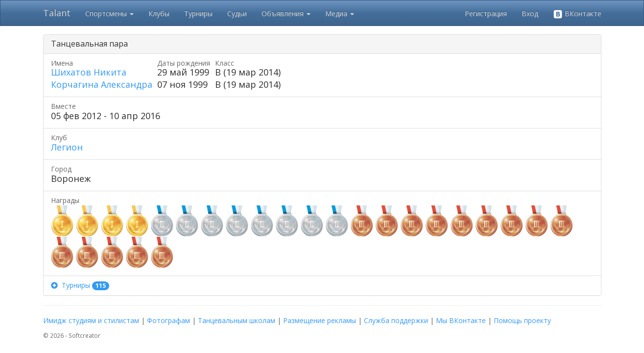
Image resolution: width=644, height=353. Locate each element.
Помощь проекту (522, 320)
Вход (530, 13)
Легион (67, 147)
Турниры (198, 13)
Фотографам (168, 320)
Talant (57, 13)
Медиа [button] (340, 13)
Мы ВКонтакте (461, 320)
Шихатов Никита (89, 72)
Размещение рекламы (320, 320)
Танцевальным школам (237, 320)
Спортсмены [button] (109, 13)
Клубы (159, 13)
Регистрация (486, 13)
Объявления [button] (286, 13)
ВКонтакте (577, 14)
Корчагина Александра (102, 84)
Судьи (237, 13)
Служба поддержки (396, 320)
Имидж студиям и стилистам (91, 320)
